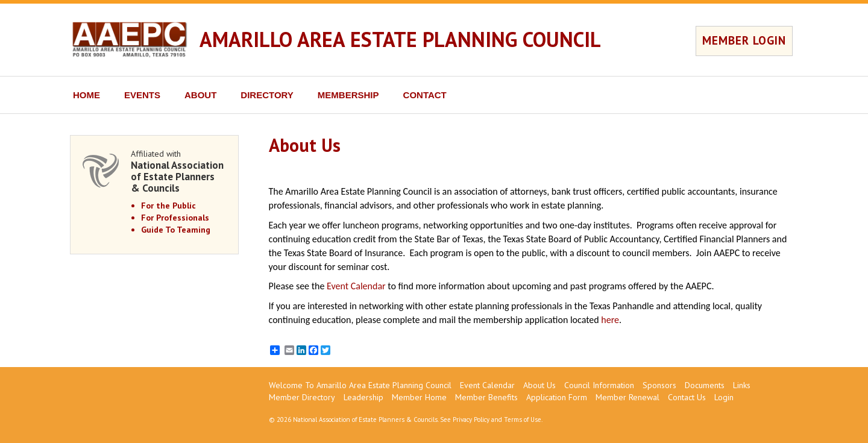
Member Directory (302, 397)
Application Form (557, 397)
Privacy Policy (471, 419)
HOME (86, 95)
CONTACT (425, 95)
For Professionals (175, 218)
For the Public (168, 206)
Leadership (363, 397)
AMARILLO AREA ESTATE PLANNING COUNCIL (400, 39)
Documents (705, 385)
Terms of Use (523, 419)
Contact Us (687, 397)
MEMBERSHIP (348, 95)
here (610, 320)
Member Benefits (486, 397)
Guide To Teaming (176, 230)
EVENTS (142, 95)
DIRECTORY (267, 95)
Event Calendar (356, 286)
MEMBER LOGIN (744, 40)
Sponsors (659, 385)
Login (724, 397)
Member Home (419, 397)
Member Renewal (627, 397)
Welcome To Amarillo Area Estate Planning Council (360, 385)
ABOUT (200, 95)
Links (742, 385)
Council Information (599, 385)
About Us (539, 385)
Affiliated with (178, 171)
